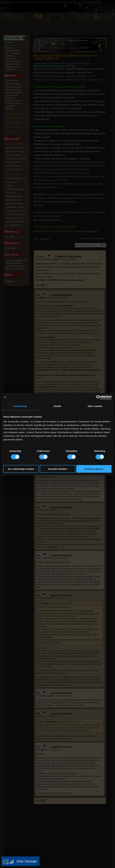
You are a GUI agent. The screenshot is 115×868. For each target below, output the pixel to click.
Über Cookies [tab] (95, 406)
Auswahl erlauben (57, 469)
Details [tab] (57, 406)
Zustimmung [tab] (20, 406)
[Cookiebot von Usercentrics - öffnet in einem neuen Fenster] (98, 398)
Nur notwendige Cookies (21, 469)
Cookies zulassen (94, 469)
